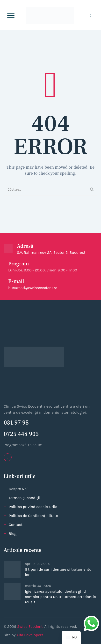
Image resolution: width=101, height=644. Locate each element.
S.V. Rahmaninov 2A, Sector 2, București (52, 252)
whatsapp (91, 619)
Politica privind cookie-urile (33, 507)
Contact (16, 525)
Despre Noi (18, 489)
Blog (13, 534)
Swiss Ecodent (30, 626)
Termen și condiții (25, 498)
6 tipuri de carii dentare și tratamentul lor (59, 572)
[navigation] (71, 637)
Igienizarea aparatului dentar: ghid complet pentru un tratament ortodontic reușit (60, 597)
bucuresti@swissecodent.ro (33, 288)
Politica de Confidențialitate (33, 516)
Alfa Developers (30, 635)
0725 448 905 (21, 434)
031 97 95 (16, 423)
